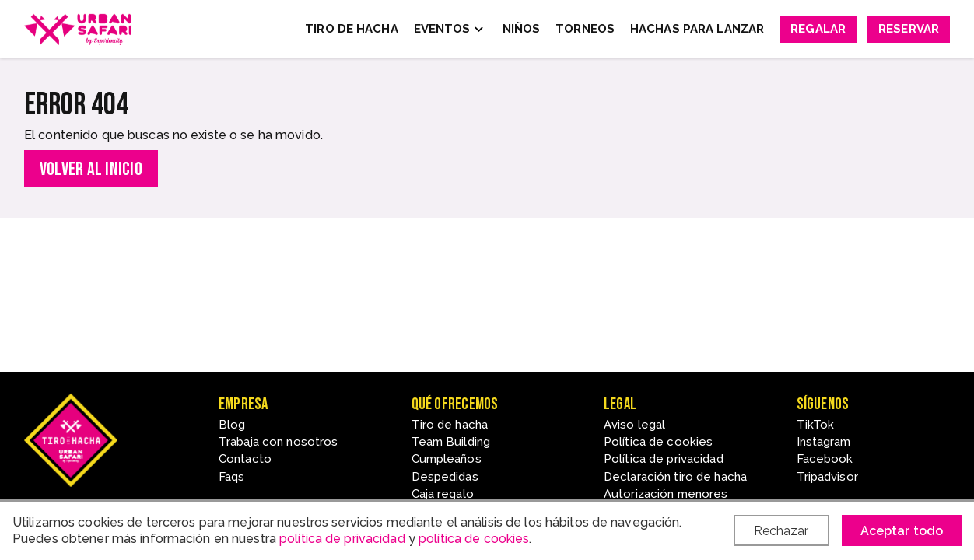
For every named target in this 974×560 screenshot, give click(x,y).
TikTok (816, 425)
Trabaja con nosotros (278, 442)
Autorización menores (666, 494)
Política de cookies (658, 442)
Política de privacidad (664, 459)
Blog (232, 425)
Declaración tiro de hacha (675, 477)
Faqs (231, 477)
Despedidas (445, 477)
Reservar (909, 29)
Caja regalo (443, 494)
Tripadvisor (827, 477)
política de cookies (474, 539)
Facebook (825, 459)
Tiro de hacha (450, 425)
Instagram (824, 442)
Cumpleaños (447, 459)
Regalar (818, 29)
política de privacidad (342, 539)
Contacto (245, 459)
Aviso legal (634, 425)
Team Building (451, 442)
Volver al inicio (91, 169)
